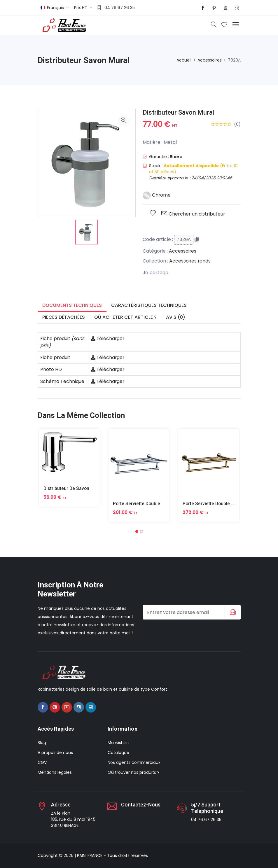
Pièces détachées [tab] (64, 317)
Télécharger (108, 338)
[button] (137, 531)
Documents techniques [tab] (72, 305)
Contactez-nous (141, 805)
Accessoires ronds (190, 261)
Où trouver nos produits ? (134, 772)
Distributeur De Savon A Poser (76, 488)
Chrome (157, 195)
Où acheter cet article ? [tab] (125, 317)
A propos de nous (55, 752)
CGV (42, 762)
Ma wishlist (118, 743)
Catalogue (118, 752)
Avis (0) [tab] (176, 317)
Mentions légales (55, 772)
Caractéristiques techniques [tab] (149, 305)
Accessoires (210, 60)
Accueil (184, 60)
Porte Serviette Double (137, 504)
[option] (86, 232)
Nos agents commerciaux (134, 762)
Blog (42, 743)
